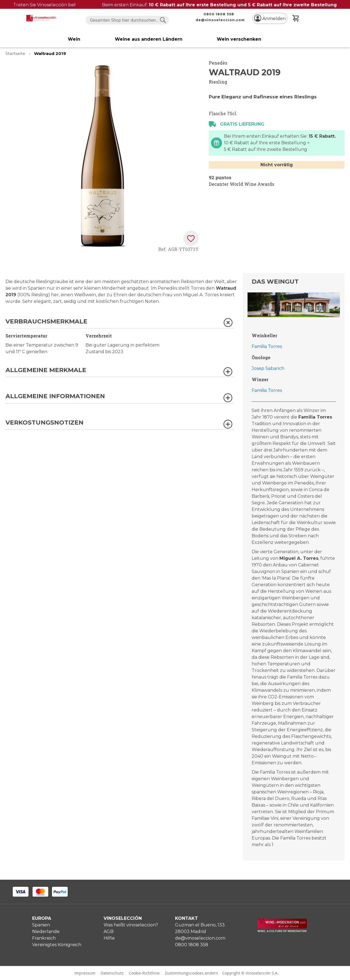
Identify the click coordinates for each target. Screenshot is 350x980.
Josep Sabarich (268, 368)
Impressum (85, 973)
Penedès (218, 63)
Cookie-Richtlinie (144, 973)
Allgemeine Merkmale (46, 370)
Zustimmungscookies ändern (191, 973)
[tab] (120, 323)
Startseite (16, 53)
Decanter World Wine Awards (241, 184)
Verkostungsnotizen (45, 423)
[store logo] (41, 18)
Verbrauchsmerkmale (46, 322)
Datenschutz (112, 973)
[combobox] (127, 20)
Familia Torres (267, 346)
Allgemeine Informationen (55, 396)
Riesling (218, 82)
